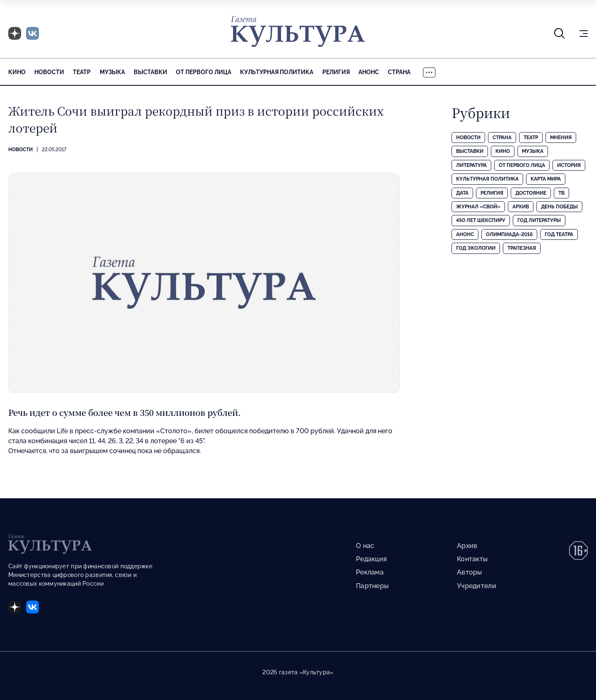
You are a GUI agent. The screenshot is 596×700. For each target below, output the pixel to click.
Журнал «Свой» (478, 207)
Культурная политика (277, 72)
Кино (17, 72)
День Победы (559, 207)
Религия (336, 72)
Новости (49, 72)
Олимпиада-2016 (509, 234)
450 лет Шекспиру (481, 220)
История (569, 165)
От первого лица (204, 72)
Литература (471, 165)
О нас (365, 546)
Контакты (472, 559)
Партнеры (372, 586)
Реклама (370, 572)
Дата (462, 193)
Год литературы (539, 220)
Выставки (150, 72)
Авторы (470, 572)
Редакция (371, 559)
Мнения (561, 138)
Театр (82, 72)
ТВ (561, 193)
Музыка (112, 72)
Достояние (531, 193)
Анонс (369, 72)
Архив (521, 207)
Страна (399, 72)
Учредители (477, 586)
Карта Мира (546, 179)
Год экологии (476, 248)
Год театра (559, 234)
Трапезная (522, 248)
